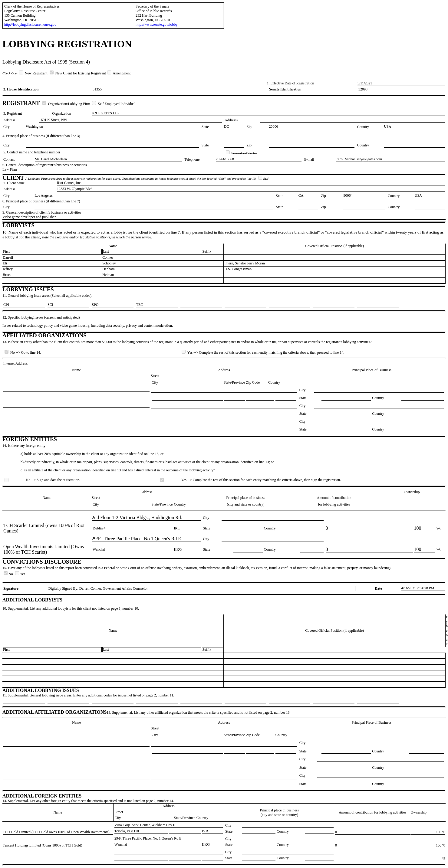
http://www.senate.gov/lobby (157, 25)
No (9, 574)
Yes (20, 574)
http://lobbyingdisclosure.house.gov (30, 25)
